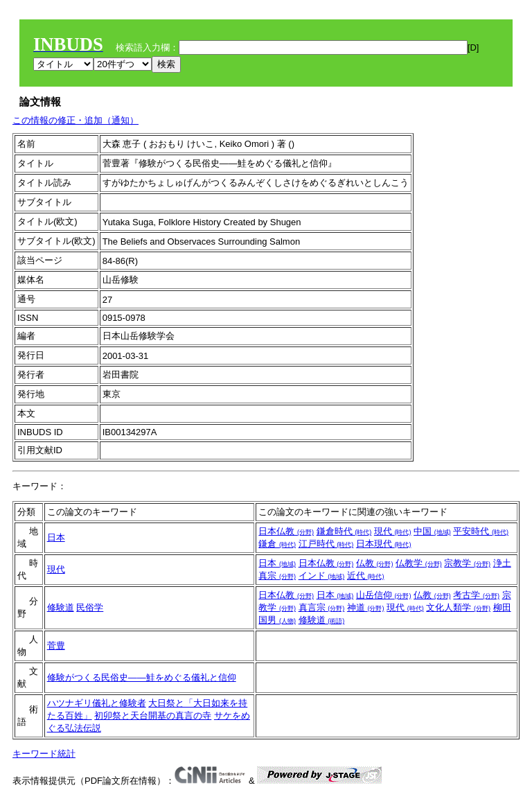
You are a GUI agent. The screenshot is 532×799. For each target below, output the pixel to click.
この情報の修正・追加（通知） (76, 120)
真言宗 (322, 607)
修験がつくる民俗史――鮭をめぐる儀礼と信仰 (142, 677)
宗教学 (467, 563)
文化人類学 (458, 607)
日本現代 (384, 544)
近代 (366, 576)
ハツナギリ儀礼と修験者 (97, 703)
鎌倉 (277, 544)
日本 (56, 537)
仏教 (375, 563)
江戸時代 (326, 544)
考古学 (476, 595)
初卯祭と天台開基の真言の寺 (153, 715)
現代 (393, 531)
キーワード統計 (44, 754)
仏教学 (419, 563)
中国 (432, 531)
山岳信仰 (384, 595)
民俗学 (90, 607)
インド (322, 576)
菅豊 (56, 646)
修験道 (61, 607)
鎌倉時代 (344, 531)
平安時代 (481, 531)
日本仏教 (286, 531)
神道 (366, 607)
